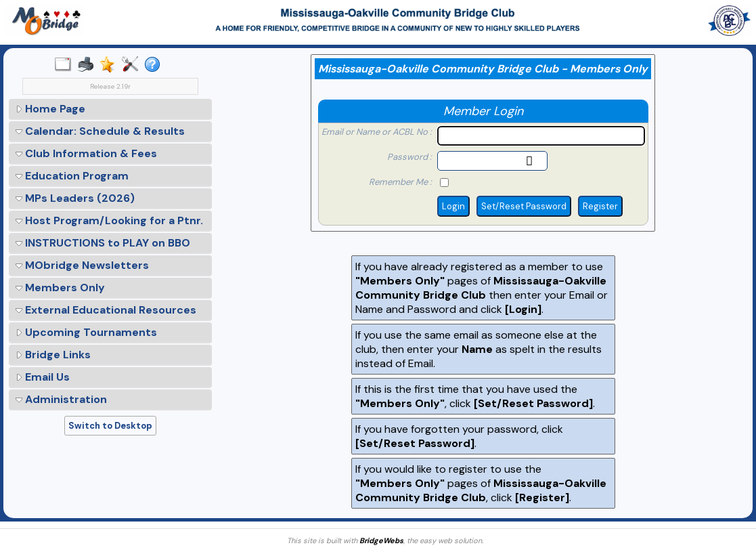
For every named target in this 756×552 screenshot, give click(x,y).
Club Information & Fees (86, 153)
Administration (61, 399)
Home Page (50, 109)
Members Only (60, 288)
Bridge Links (53, 355)
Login (453, 206)
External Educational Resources (106, 310)
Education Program (72, 176)
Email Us (43, 377)
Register (600, 206)
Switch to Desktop (110, 426)
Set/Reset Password (524, 206)
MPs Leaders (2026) (75, 198)
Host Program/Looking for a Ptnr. (109, 220)
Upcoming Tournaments (86, 332)
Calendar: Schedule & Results (100, 131)
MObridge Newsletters (82, 265)
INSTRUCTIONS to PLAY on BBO (103, 243)
